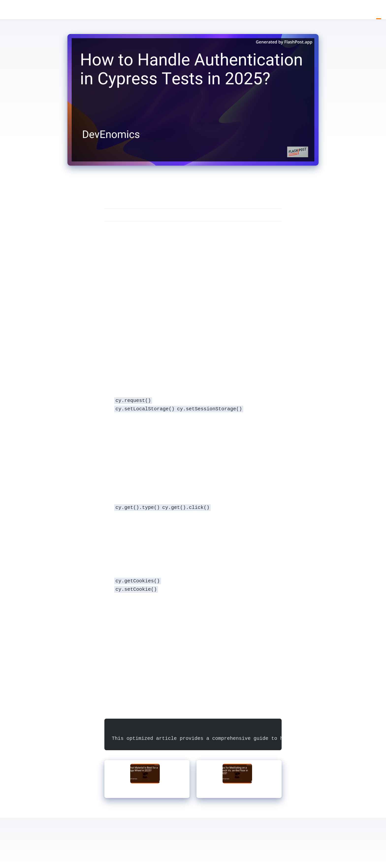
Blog (379, 10)
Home (374, 10)
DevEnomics (7, 10)
